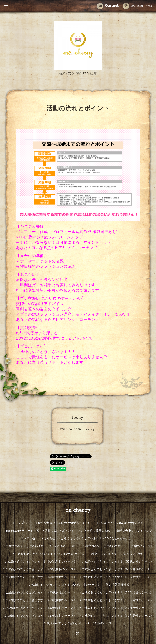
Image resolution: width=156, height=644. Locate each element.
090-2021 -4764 (138, 6)
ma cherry (78, 511)
